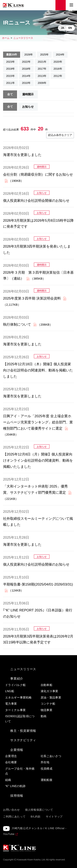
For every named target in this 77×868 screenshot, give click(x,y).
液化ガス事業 (49, 691)
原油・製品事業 (51, 697)
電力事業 (11, 704)
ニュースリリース (23, 38)
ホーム (6, 38)
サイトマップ (54, 817)
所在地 (45, 762)
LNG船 (10, 691)
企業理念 (11, 756)
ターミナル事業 (15, 710)
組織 (8, 780)
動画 (44, 716)
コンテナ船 (48, 704)
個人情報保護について (39, 810)
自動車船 (47, 685)
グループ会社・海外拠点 (20, 771)
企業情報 (17, 750)
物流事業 (47, 710)
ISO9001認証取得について (20, 719)
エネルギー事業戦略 (18, 697)
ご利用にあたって (14, 817)
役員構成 (47, 769)
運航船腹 (47, 780)
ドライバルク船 (15, 685)
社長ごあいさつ (51, 756)
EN (70, 28)
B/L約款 (36, 817)
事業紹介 (17, 678)
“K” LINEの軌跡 (15, 786)
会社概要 (11, 762)
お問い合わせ (11, 810)
